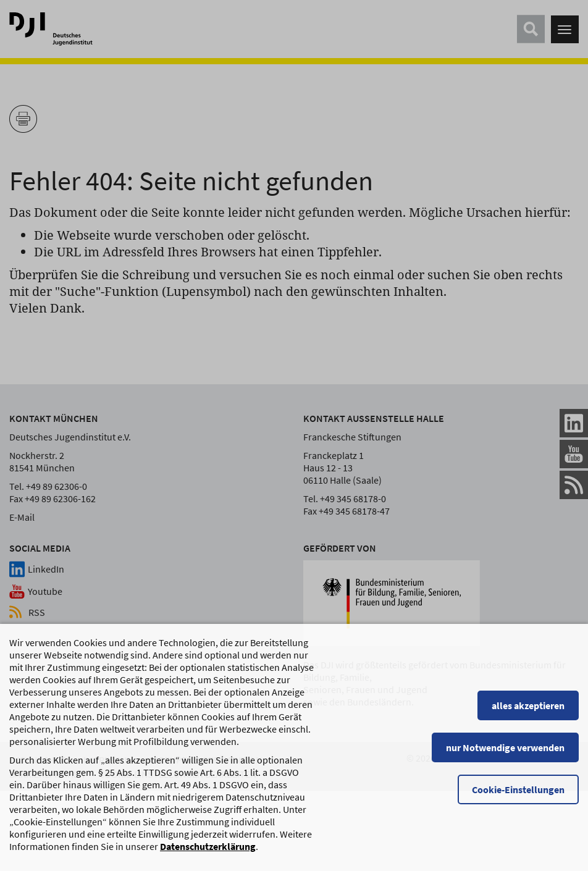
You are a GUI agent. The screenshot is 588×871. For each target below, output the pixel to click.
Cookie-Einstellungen (518, 796)
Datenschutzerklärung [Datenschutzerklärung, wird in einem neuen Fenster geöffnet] (208, 852)
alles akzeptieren (528, 712)
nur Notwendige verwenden (505, 754)
